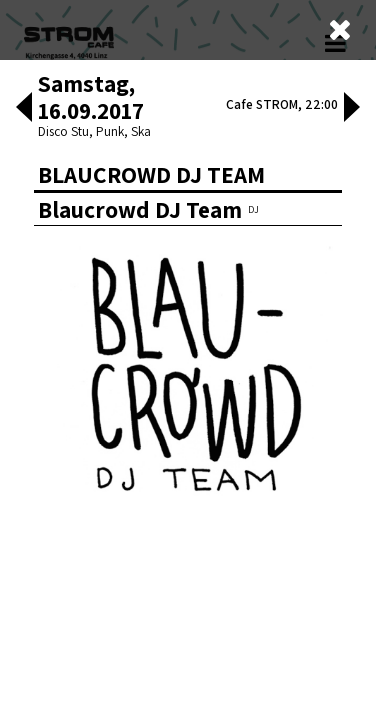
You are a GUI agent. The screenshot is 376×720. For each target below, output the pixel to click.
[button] (24, 109)
